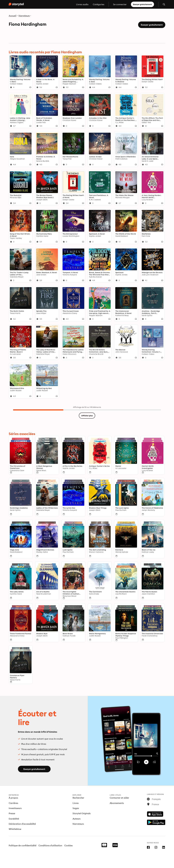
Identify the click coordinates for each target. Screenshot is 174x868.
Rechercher (78, 798)
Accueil (13, 16)
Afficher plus (87, 416)
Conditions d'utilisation (50, 845)
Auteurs (77, 819)
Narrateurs (24, 16)
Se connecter (120, 4)
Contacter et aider (119, 798)
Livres (76, 803)
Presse (12, 813)
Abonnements (117, 803)
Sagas (76, 808)
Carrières (13, 803)
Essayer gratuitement (142, 4)
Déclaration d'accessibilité (22, 824)
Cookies (68, 845)
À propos (13, 798)
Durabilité (14, 819)
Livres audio (82, 4)
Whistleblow (15, 829)
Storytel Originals (82, 813)
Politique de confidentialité (22, 845)
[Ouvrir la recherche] (164, 4)
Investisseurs (15, 808)
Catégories (99, 4)
